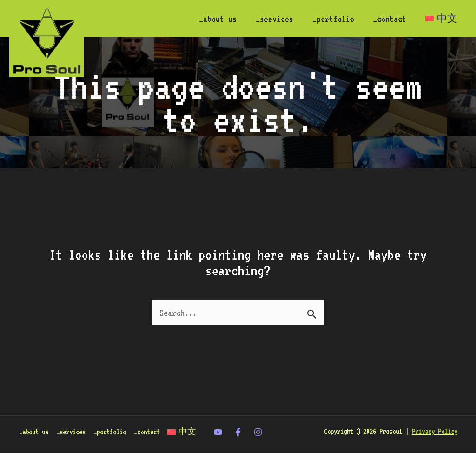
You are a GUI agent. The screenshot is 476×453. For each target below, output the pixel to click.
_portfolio (329, 19)
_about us (211, 19)
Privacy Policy (435, 420)
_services (269, 19)
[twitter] (218, 421)
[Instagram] (258, 421)
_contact (387, 19)
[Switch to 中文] (440, 19)
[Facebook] (238, 421)
